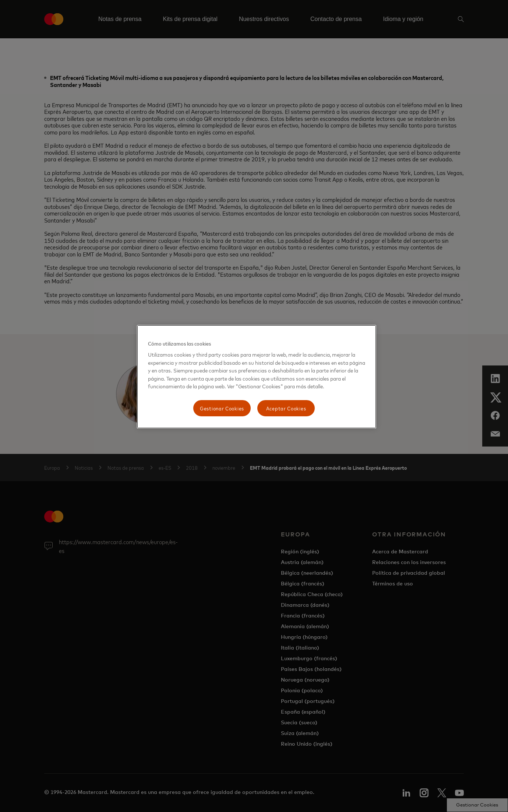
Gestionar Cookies (222, 408)
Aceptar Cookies (286, 408)
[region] (257, 377)
